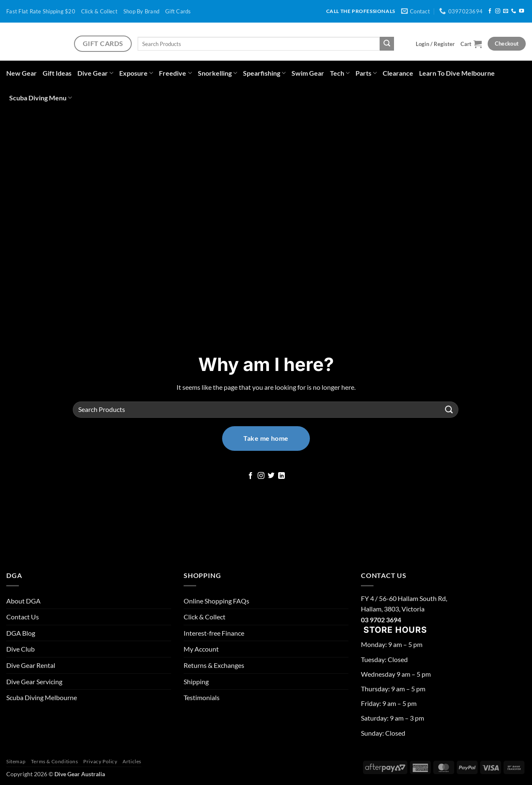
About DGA (23, 601)
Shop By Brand (141, 11)
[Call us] (514, 11)
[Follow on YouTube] (522, 11)
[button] (435, 44)
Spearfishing (264, 73)
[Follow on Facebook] (490, 11)
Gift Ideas (57, 73)
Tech (340, 73)
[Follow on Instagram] (498, 11)
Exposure (136, 73)
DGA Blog (21, 633)
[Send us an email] (506, 11)
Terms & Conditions (55, 761)
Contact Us (23, 617)
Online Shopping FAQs (216, 601)
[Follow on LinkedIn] (281, 476)
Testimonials (202, 697)
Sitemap (16, 761)
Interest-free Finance (214, 633)
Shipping (196, 681)
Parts (366, 73)
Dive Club (20, 649)
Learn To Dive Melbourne (457, 73)
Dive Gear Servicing (34, 681)
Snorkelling (217, 73)
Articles (132, 761)
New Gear (22, 73)
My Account (201, 649)
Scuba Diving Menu (41, 98)
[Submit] (387, 44)
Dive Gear (95, 73)
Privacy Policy (100, 761)
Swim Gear (308, 73)
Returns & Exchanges (214, 665)
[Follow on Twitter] (271, 476)
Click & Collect (99, 11)
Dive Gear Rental (31, 665)
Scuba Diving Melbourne (42, 697)
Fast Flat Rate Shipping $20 (41, 11)
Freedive (175, 73)
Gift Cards (178, 11)
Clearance (398, 73)
